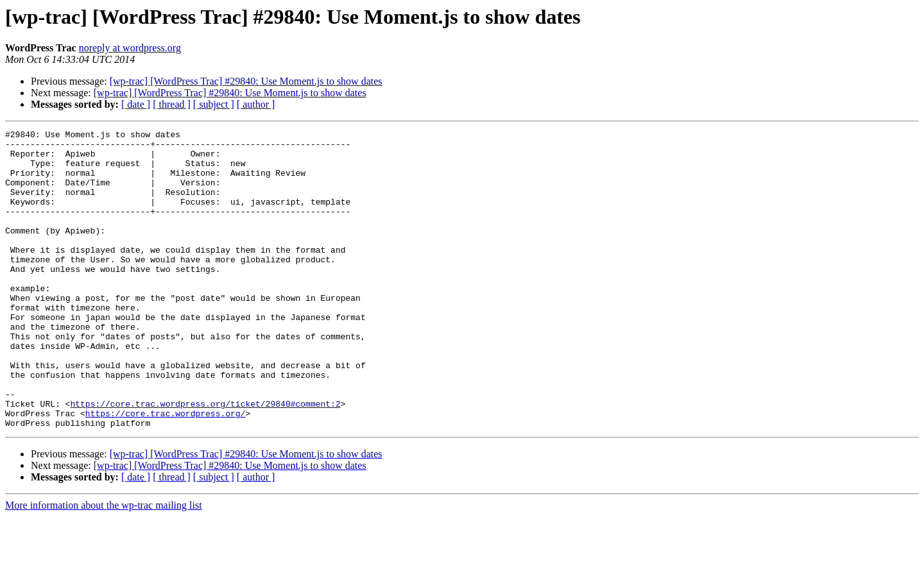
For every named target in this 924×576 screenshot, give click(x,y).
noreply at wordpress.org (130, 48)
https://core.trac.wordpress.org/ (166, 471)
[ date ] (136, 104)
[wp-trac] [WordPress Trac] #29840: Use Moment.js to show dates (246, 81)
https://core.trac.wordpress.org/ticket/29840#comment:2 (205, 459)
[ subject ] (214, 104)
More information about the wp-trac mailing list (104, 565)
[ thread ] (172, 104)
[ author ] (256, 104)
